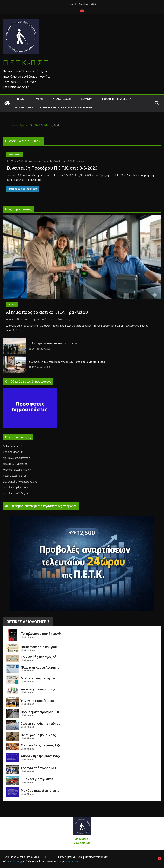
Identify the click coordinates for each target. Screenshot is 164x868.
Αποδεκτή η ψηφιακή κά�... (41, 756)
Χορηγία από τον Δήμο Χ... (40, 768)
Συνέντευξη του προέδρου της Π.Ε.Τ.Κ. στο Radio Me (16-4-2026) (68, 362)
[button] (28, 99)
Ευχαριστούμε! (24, 107)
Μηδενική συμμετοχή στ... (40, 678)
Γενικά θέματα (15, 155)
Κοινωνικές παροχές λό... (40, 657)
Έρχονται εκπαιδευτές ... (39, 701)
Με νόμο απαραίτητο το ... (40, 791)
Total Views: (10, 476)
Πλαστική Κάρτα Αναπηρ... (40, 667)
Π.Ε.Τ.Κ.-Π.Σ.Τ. (26, 63)
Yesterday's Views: (14, 464)
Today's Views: (12, 452)
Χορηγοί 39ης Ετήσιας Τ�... (41, 745)
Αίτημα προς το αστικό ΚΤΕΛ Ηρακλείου (47, 312)
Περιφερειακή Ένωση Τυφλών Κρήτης (47, 161)
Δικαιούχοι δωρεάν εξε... (39, 689)
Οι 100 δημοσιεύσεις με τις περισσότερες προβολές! (41, 506)
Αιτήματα (12, 304)
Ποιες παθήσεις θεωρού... (40, 647)
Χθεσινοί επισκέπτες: (15, 470)
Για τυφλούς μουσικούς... (39, 735)
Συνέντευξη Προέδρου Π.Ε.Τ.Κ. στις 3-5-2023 (52, 168)
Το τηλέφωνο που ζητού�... (42, 634)
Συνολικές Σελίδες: (14, 493)
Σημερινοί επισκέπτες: (16, 458)
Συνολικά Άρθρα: (13, 487)
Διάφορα (87, 99)
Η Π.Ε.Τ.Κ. (20, 99)
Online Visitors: (12, 446)
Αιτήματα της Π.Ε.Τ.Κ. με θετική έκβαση (66, 107)
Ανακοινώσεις (62, 99)
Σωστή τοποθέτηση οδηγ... (41, 724)
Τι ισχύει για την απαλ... (38, 779)
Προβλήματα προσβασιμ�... (41, 712)
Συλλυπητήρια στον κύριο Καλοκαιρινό (53, 343)
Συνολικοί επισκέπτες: (16, 482)
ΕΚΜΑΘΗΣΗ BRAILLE (114, 99)
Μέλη (40, 99)
